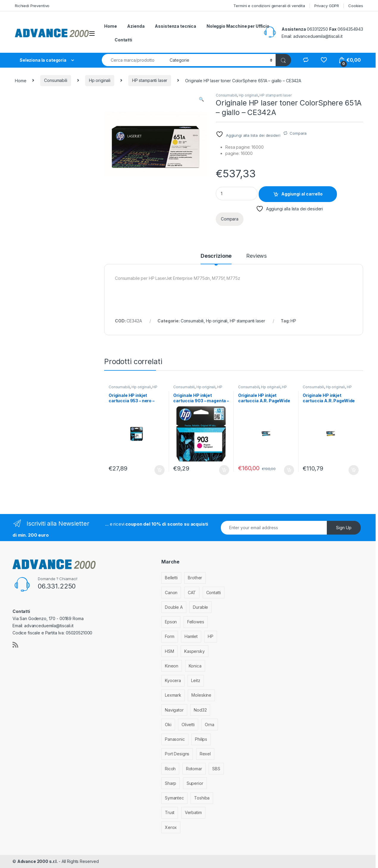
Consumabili (56, 80)
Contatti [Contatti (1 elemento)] (214, 593)
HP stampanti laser (150, 80)
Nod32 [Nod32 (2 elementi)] (200, 710)
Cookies (356, 6)
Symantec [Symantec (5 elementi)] (174, 798)
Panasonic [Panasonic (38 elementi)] (175, 739)
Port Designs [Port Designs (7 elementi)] (177, 754)
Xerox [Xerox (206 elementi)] (171, 827)
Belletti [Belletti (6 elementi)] (171, 578)
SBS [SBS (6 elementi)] (216, 769)
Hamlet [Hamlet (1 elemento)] (191, 636)
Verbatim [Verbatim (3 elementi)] (193, 812)
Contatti (123, 40)
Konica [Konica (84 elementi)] (195, 666)
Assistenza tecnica (175, 26)
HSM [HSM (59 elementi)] (170, 651)
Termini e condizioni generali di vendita (269, 6)
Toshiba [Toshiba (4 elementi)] (202, 798)
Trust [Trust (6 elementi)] (170, 812)
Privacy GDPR (327, 6)
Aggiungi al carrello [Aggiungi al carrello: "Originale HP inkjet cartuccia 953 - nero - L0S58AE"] (160, 470)
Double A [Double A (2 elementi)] (174, 607)
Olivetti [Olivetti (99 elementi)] (188, 725)
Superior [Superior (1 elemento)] (195, 783)
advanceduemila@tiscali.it (318, 36)
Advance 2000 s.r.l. (38, 861)
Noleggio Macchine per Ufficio (238, 26)
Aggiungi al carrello (302, 194)
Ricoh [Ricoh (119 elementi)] (170, 769)
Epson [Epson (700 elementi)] (171, 622)
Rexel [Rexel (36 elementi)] (205, 754)
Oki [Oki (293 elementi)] (168, 725)
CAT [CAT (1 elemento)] (192, 593)
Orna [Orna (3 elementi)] (209, 725)
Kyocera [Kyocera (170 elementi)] (173, 680)
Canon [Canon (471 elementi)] (171, 593)
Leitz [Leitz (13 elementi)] (196, 680)
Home (110, 26)
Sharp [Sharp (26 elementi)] (171, 783)
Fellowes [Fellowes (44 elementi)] (196, 622)
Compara (298, 133)
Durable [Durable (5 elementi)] (200, 607)
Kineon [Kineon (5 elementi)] (172, 666)
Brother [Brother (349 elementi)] (195, 578)
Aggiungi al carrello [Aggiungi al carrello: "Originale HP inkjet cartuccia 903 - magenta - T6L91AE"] (224, 470)
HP (293, 321)
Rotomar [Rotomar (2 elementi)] (194, 769)
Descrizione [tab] (216, 256)
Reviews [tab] (256, 256)
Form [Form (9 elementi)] (170, 636)
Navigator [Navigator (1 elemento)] (174, 710)
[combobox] (134, 60)
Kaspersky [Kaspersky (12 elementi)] (195, 651)
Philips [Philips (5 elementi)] (201, 739)
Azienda (136, 26)
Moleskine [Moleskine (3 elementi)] (201, 695)
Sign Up (344, 528)
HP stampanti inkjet (133, 389)
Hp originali (100, 80)
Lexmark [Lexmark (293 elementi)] (173, 695)
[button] (201, 99)
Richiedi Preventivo (32, 6)
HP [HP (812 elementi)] (211, 636)
